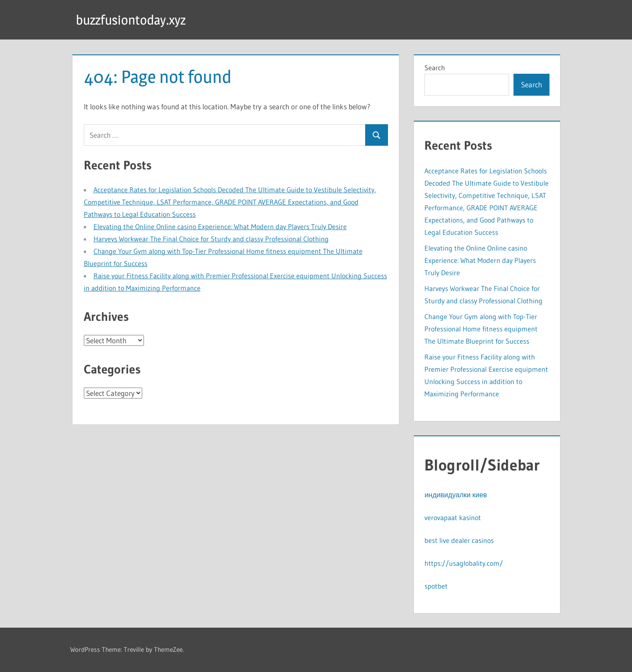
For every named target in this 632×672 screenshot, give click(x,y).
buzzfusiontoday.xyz (135, 20)
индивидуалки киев (456, 495)
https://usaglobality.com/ (464, 563)
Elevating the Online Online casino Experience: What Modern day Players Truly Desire (220, 226)
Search (435, 68)
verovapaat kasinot (453, 517)
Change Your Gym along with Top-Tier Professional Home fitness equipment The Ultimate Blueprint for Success (481, 329)
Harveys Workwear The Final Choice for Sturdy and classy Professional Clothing (211, 239)
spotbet (436, 586)
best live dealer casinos (459, 540)
